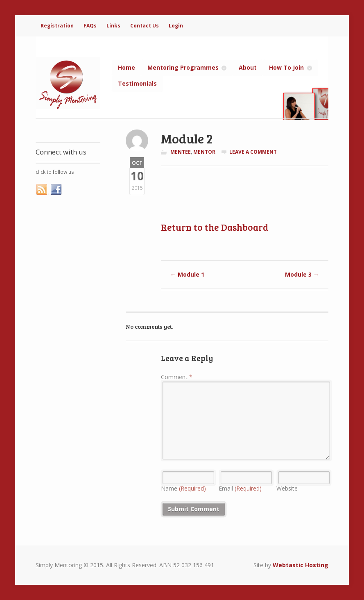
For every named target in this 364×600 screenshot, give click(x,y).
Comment (177, 377)
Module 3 (302, 274)
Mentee (181, 152)
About (248, 67)
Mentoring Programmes (183, 67)
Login (176, 26)
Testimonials (137, 83)
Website (287, 488)
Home (127, 67)
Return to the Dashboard (215, 227)
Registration (57, 26)
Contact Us (145, 26)
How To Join (286, 67)
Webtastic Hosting (301, 565)
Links (113, 26)
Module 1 (187, 274)
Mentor (204, 152)
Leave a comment (253, 152)
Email (240, 488)
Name (183, 488)
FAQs (90, 26)
